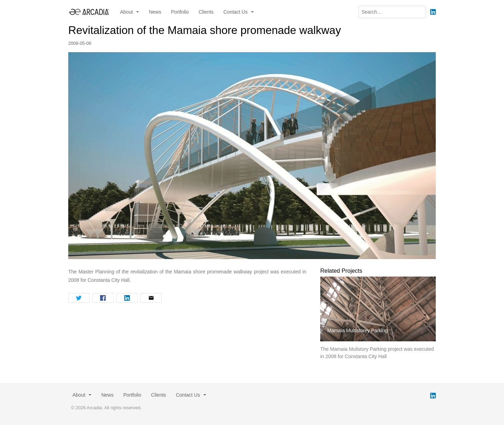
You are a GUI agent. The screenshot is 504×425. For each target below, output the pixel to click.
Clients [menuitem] (206, 12)
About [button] (127, 12)
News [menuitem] (155, 12)
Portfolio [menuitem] (180, 12)
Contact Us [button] (236, 12)
